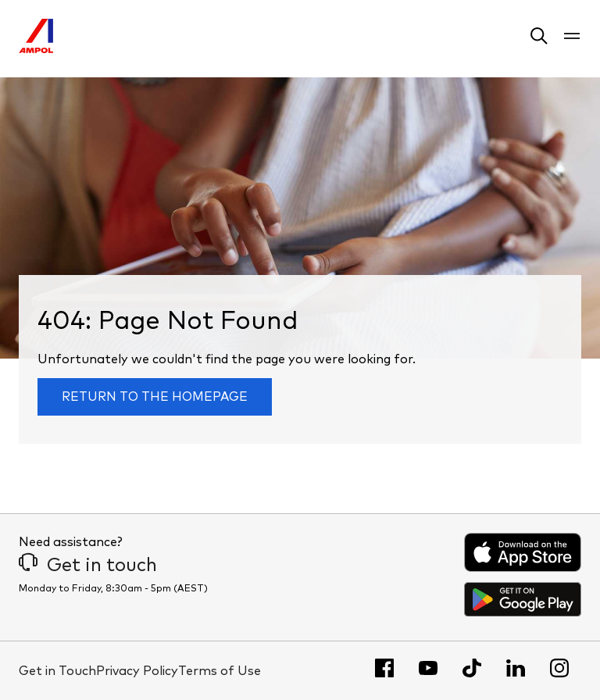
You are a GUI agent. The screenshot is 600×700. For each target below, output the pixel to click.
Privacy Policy (137, 671)
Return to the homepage (155, 397)
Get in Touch (57, 671)
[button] (539, 39)
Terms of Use (220, 671)
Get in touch (88, 566)
